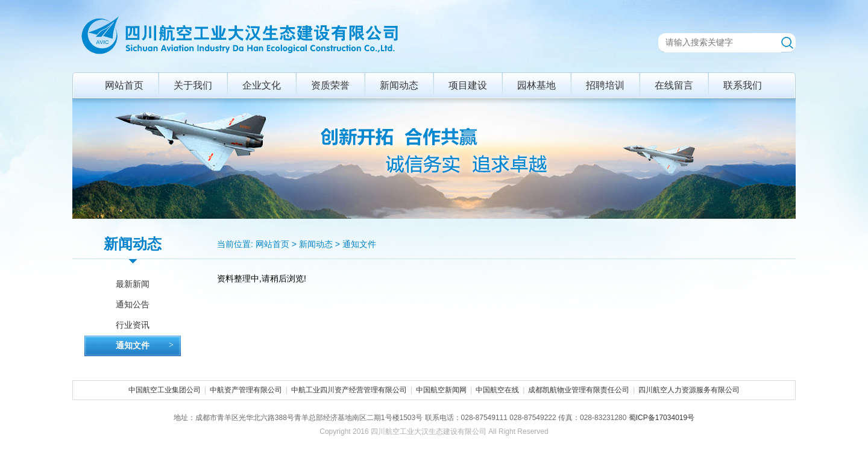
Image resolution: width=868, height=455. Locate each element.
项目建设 (468, 85)
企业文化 (262, 85)
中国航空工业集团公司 (165, 390)
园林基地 (536, 85)
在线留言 (674, 85)
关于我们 (193, 85)
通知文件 (359, 244)
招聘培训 (605, 85)
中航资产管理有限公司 (246, 390)
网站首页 (124, 85)
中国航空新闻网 (441, 390)
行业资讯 (133, 325)
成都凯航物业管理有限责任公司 (579, 390)
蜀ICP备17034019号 (662, 418)
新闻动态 (399, 85)
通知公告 (133, 304)
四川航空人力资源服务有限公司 (689, 390)
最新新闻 (133, 284)
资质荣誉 (330, 85)
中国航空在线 (497, 390)
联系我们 (743, 85)
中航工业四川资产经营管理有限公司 (349, 390)
